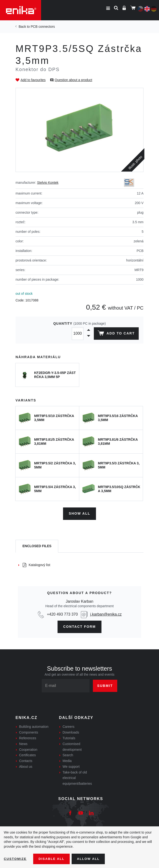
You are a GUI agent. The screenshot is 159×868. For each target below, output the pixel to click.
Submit (105, 685)
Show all (79, 513)
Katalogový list (36, 564)
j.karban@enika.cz (106, 614)
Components (29, 732)
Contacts (26, 760)
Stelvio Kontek (48, 183)
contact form (80, 626)
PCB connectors (43, 27)
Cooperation (28, 749)
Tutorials (69, 737)
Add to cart (116, 334)
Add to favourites (33, 80)
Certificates (27, 754)
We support (71, 766)
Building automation (34, 726)
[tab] (37, 546)
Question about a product (73, 80)
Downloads (71, 732)
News (23, 743)
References (28, 737)
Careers (69, 726)
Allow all (91, 859)
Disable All (53, 859)
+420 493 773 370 (62, 614)
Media (67, 760)
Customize (16, 859)
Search (68, 754)
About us (26, 766)
